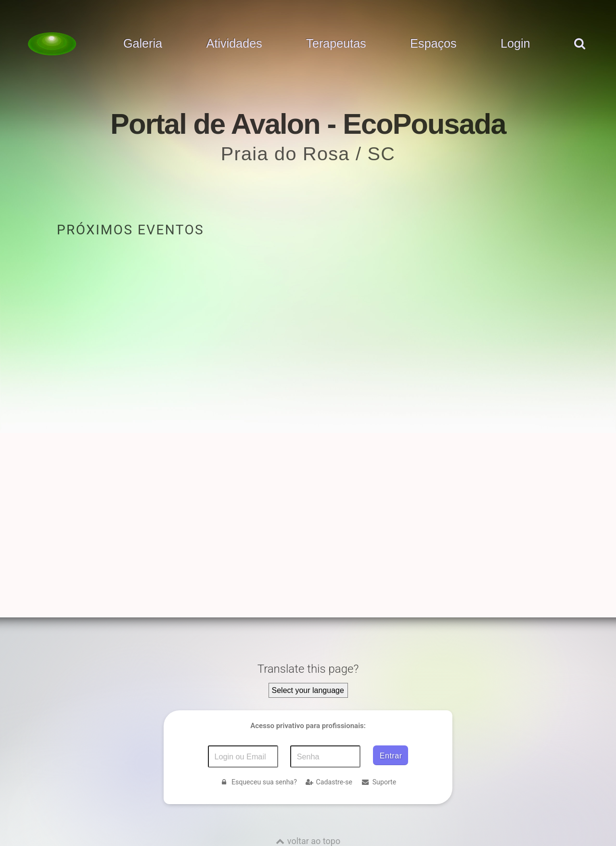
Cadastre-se (329, 782)
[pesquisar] (579, 53)
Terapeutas (336, 44)
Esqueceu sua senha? (258, 782)
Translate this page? (308, 669)
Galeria (143, 44)
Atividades (234, 44)
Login (515, 44)
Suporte (379, 782)
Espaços (433, 44)
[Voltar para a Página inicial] (52, 44)
